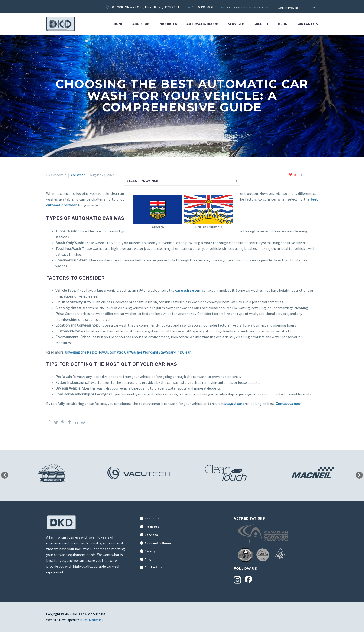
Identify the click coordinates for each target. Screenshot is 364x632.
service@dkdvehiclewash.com (247, 7)
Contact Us (307, 24)
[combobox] (297, 8)
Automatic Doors (202, 24)
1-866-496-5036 (203, 7)
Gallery (261, 24)
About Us (141, 24)
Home (118, 24)
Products (168, 24)
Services (236, 24)
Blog (283, 24)
